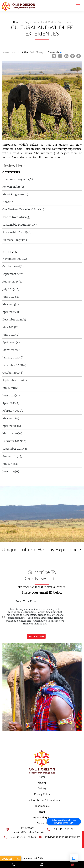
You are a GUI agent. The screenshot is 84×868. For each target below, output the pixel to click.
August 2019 (12, 456)
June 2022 (11, 335)
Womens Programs (16, 240)
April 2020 (12, 426)
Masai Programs (15, 194)
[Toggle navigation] (77, 5)
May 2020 (11, 418)
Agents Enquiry (42, 818)
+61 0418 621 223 (64, 829)
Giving (42, 783)
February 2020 (14, 441)
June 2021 (11, 395)
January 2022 (13, 357)
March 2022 (12, 350)
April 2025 (11, 312)
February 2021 (13, 411)
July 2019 (10, 464)
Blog (26, 22)
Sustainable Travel (17, 232)
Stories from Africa (16, 217)
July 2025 (11, 289)
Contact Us (43, 823)
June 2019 (11, 471)
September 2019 (15, 449)
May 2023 (11, 327)
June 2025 (11, 297)
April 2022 (11, 342)
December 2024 (14, 320)
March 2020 (12, 433)
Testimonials (42, 806)
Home (16, 22)
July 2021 (10, 388)
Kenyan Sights (13, 187)
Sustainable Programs (20, 225)
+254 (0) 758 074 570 (23, 837)
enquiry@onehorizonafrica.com (62, 837)
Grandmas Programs (18, 179)
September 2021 (15, 380)
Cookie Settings (11, 859)
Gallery (42, 788)
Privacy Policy (42, 794)
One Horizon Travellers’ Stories (24, 209)
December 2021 (14, 365)
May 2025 (11, 304)
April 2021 (11, 403)
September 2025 (15, 274)
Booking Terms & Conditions (43, 800)
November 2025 (15, 259)
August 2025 (13, 282)
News (8, 202)
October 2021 (13, 373)
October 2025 (13, 266)
